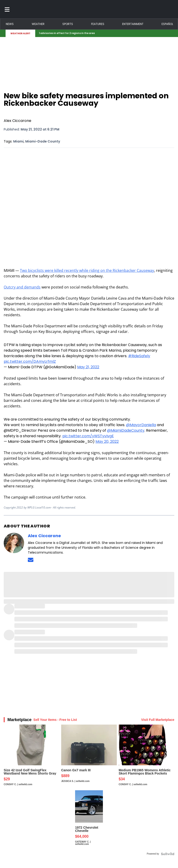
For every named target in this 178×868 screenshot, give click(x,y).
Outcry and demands (22, 287)
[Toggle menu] (7, 9)
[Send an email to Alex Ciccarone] (31, 560)
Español (167, 24)
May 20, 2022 (107, 442)
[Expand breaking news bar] (172, 33)
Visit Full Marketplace (158, 720)
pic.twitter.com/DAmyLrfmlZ (30, 361)
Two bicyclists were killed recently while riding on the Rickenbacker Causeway (87, 270)
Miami (18, 141)
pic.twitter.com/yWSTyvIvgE (88, 436)
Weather (38, 24)
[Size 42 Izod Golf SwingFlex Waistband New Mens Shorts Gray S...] (32, 757)
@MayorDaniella (141, 425)
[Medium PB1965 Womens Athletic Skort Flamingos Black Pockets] (146, 757)
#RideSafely (139, 356)
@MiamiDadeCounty (126, 430)
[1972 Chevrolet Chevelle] (89, 820)
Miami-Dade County (43, 141)
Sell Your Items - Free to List (55, 720)
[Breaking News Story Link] (103, 33)
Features (98, 24)
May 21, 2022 (88, 367)
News (10, 24)
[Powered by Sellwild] (168, 854)
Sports (68, 24)
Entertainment (133, 24)
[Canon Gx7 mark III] (89, 757)
